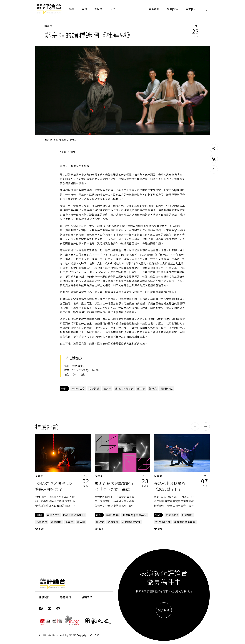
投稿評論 (94, 388)
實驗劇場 (56, 522)
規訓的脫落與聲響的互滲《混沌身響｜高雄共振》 (114, 489)
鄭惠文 (49, 26)
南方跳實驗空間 (131, 522)
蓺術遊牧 (42, 522)
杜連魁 (107, 388)
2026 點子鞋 (163, 522)
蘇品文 (100, 522)
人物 (112, 9)
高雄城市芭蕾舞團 (185, 522)
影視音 (98, 9)
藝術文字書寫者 (124, 388)
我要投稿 (154, 9)
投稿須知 (87, 597)
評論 (72, 9)
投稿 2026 (113, 515)
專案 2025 (53, 515)
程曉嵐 (99, 476)
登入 (176, 9)
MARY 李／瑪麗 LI (74, 515)
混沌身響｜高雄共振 (134, 515)
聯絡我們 (66, 597)
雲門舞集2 (167, 388)
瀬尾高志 (113, 522)
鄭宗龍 (141, 388)
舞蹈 (64, 388)
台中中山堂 (78, 388)
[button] (195, 427)
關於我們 (44, 597)
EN (194, 9)
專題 (84, 9)
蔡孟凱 (40, 476)
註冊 (170, 9)
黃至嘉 (69, 522)
